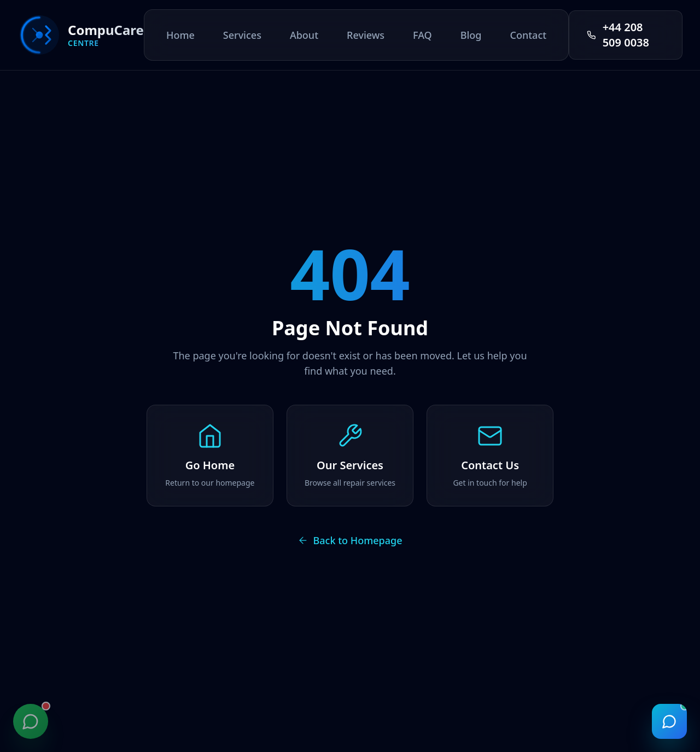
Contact (528, 35)
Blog (471, 35)
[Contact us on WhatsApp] (31, 721)
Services (242, 35)
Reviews (366, 35)
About (304, 35)
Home (180, 35)
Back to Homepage (350, 540)
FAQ (422, 35)
